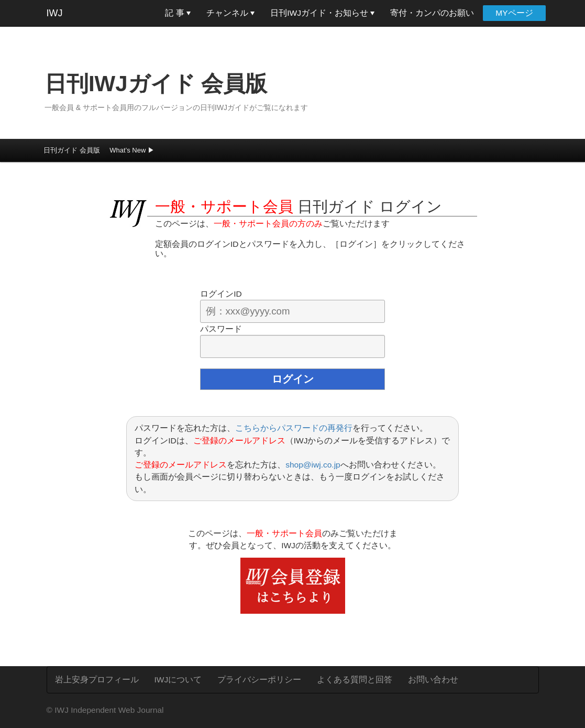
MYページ (514, 13)
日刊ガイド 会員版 (72, 150)
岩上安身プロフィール (97, 680)
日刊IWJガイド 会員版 (156, 84)
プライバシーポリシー (259, 680)
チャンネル (230, 13)
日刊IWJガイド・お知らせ (322, 13)
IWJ (55, 13)
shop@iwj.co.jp (313, 465)
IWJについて (178, 680)
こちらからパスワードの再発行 (294, 428)
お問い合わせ (433, 680)
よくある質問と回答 (355, 680)
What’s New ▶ (132, 150)
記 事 (178, 13)
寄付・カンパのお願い (432, 13)
